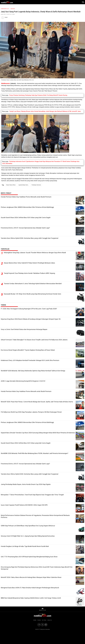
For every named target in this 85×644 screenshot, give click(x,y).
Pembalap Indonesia (36, 185)
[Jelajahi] (83, 2)
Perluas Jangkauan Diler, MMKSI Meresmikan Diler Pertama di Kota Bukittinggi (27, 207)
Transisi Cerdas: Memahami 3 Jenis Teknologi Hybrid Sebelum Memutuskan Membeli (33, 284)
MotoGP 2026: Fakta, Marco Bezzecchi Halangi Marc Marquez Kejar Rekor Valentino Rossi (31, 577)
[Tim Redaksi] (42, 17)
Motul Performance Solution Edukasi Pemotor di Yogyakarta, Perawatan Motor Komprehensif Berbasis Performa (35, 516)
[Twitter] (42, 625)
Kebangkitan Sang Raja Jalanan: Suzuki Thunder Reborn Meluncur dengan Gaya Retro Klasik (35, 253)
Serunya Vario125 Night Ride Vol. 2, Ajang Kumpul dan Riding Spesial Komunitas (28, 536)
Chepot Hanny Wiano (11, 185)
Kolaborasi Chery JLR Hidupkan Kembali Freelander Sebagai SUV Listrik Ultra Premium (30, 360)
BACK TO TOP (43, 609)
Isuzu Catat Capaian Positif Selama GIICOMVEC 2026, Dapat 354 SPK (24, 505)
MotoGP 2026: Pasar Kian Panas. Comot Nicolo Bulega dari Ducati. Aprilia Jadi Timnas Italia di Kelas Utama (37, 402)
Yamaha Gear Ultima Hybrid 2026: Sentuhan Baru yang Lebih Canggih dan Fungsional (30, 238)
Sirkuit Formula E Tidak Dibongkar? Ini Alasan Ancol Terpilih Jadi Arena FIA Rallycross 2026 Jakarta (34, 340)
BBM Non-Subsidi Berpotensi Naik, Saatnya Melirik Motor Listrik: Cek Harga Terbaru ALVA (31, 598)
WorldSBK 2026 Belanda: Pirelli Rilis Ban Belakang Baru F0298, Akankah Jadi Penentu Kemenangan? (35, 453)
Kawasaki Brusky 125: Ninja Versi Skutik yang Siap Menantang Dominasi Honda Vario (32, 294)
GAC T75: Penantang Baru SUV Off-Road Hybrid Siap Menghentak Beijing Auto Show (29, 557)
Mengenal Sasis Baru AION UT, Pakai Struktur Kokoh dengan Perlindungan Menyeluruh (30, 588)
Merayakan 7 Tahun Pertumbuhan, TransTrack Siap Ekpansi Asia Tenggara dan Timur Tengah (32, 495)
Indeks (35, 620)
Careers (39, 620)
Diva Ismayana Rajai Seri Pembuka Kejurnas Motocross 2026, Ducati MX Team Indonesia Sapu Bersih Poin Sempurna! (37, 568)
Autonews (13, 9)
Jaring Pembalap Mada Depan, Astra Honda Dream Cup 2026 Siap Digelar (26, 484)
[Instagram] (46, 625)
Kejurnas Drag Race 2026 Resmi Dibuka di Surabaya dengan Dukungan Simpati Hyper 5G (31, 319)
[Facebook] (39, 625)
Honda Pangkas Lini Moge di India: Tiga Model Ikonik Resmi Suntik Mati (25, 546)
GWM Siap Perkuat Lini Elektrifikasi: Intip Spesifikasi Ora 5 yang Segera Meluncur (28, 526)
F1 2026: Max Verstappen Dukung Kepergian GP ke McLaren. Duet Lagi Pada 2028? (29, 309)
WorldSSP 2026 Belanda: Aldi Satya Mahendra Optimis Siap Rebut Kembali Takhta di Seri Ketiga (33, 371)
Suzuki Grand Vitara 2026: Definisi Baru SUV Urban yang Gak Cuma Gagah (26, 218)
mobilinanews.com (5, 9)
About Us (50, 620)
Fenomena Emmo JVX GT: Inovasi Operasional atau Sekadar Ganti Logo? (25, 228)
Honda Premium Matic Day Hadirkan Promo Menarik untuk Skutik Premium (26, 197)
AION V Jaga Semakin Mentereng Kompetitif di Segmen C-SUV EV (23, 381)
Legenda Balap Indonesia (24, 185)
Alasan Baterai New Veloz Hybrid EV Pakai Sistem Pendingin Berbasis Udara (29, 263)
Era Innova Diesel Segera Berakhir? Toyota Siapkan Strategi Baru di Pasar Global (28, 350)
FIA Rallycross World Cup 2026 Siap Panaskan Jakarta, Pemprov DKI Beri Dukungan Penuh (31, 412)
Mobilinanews (6, 83)
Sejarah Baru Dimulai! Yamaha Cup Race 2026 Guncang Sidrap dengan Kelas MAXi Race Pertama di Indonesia (38, 433)
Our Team (44, 620)
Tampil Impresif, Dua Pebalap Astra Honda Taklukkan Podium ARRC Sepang (29, 273)
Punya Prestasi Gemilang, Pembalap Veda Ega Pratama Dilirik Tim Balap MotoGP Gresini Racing (38, 95)
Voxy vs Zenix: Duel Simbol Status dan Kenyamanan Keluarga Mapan (24, 329)
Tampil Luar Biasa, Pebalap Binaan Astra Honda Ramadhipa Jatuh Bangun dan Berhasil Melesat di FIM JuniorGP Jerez (45, 111)
